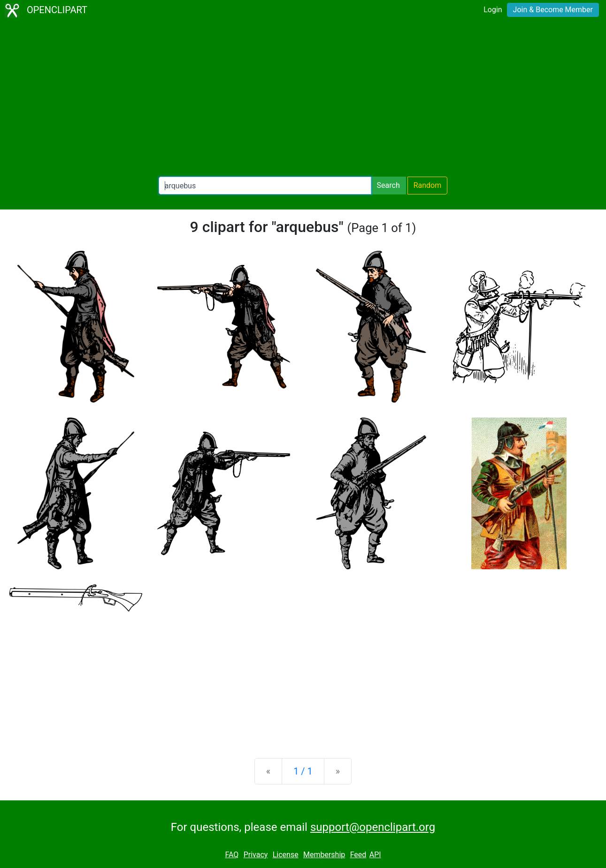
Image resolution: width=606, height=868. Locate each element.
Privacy (256, 855)
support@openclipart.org (373, 827)
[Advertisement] (303, 99)
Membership (324, 855)
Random (428, 185)
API (375, 855)
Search (388, 185)
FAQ (232, 855)
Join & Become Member (553, 10)
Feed (358, 855)
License (286, 855)
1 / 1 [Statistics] (303, 771)
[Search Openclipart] (265, 186)
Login (493, 10)
